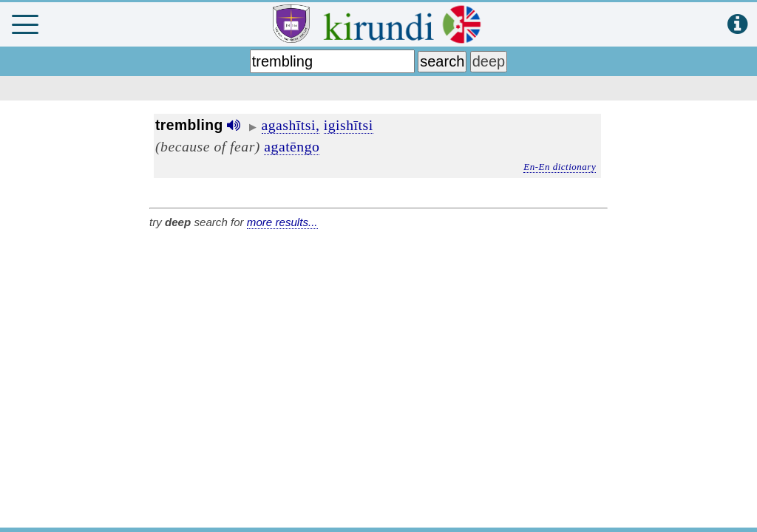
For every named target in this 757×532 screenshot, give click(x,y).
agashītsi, (291, 125)
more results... (282, 222)
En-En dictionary (560, 167)
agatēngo (292, 146)
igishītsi (349, 125)
